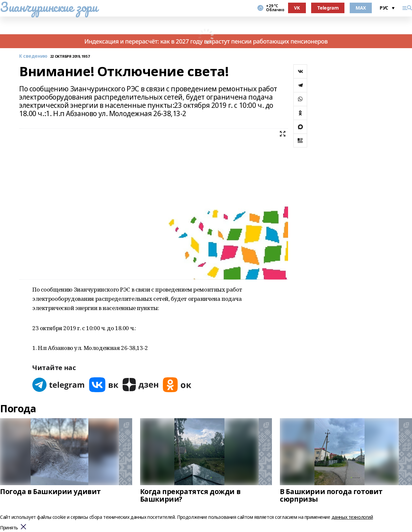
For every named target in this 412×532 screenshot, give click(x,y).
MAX (361, 8)
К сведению (33, 56)
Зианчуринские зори (49, 7)
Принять (9, 528)
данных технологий (352, 517)
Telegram (328, 8)
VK (297, 8)
